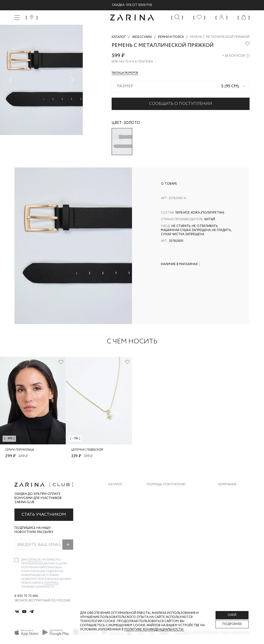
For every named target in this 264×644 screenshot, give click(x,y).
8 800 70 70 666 (26, 596)
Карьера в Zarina (232, 503)
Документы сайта (163, 544)
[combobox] (181, 86)
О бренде (226, 492)
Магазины (227, 534)
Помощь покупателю (166, 485)
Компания (227, 485)
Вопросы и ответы (164, 513)
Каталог (116, 485)
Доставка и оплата (164, 492)
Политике (51, 583)
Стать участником (44, 515)
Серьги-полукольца (20, 450)
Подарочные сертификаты (170, 534)
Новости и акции (234, 523)
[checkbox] (16, 560)
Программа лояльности (168, 523)
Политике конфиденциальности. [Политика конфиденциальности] (154, 629)
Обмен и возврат (161, 503)
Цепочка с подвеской (87, 450)
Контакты (227, 513)
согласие (35, 560)
